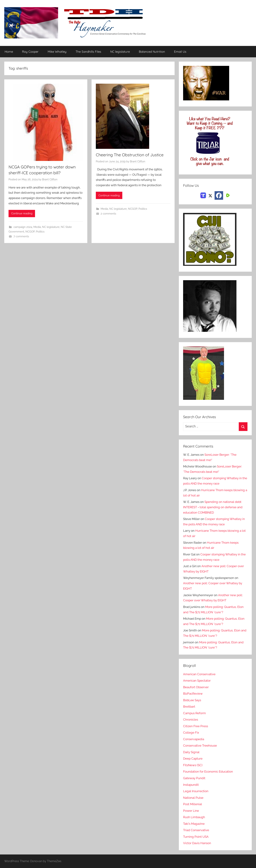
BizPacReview (193, 694)
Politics (40, 232)
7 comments (21, 236)
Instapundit (191, 785)
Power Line (191, 811)
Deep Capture (193, 759)
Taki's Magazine (194, 824)
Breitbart (189, 707)
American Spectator (197, 681)
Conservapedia (194, 739)
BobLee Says (192, 700)
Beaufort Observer (196, 687)
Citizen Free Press (196, 726)
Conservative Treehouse (200, 746)
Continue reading (22, 214)
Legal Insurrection (196, 791)
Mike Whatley (57, 52)
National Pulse (193, 798)
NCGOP (30, 232)
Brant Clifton (50, 180)
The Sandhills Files (88, 52)
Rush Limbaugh (194, 817)
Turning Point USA (196, 837)
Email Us (180, 52)
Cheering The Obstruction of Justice (131, 155)
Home (9, 52)
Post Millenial (193, 804)
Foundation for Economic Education (208, 772)
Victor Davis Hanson (197, 843)
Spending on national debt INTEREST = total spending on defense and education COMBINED (213, 507)
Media (37, 227)
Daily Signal (191, 752)
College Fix (191, 733)
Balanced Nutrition (152, 52)
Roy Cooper (30, 52)
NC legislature (120, 52)
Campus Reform (194, 713)
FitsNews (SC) (193, 765)
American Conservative (199, 674)
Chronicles (191, 720)
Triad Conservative (196, 830)
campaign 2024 (23, 227)
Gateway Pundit (194, 778)
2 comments (108, 214)
